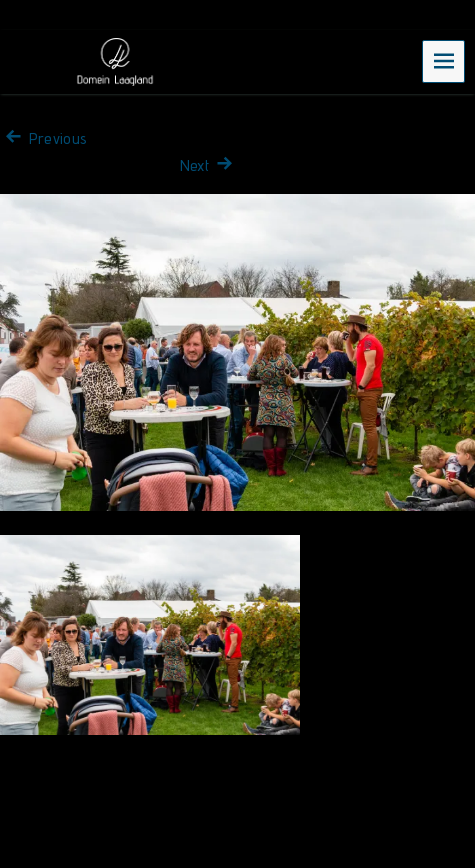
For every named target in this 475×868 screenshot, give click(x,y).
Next (209, 165)
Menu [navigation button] (444, 60)
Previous (43, 138)
